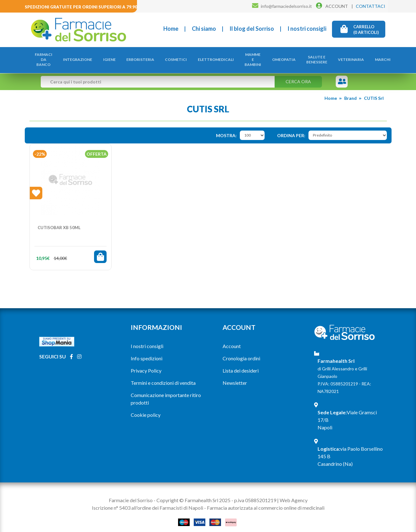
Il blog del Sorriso (252, 29)
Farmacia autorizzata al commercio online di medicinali (266, 501)
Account (232, 340)
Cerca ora (298, 75)
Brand (350, 92)
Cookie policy (146, 408)
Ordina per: (291, 129)
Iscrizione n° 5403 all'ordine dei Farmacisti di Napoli (147, 501)
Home (171, 29)
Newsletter (235, 376)
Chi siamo (204, 29)
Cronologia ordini (241, 352)
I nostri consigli (307, 29)
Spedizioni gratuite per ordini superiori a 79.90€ (82, 7)
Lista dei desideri (241, 364)
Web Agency (294, 494)
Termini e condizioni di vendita (163, 376)
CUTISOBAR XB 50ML (59, 221)
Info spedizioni (147, 352)
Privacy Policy (146, 364)
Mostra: (226, 129)
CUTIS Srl (374, 92)
